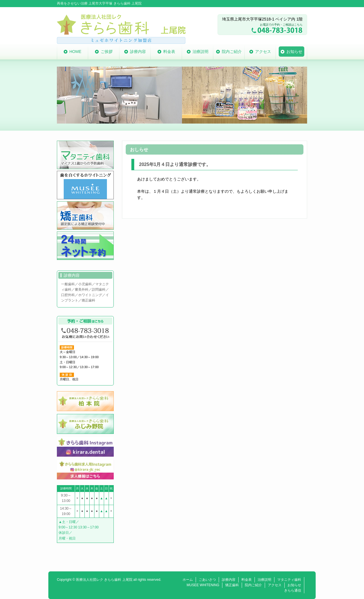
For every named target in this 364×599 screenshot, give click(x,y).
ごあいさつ (207, 580)
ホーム (188, 580)
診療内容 (229, 580)
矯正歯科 (232, 585)
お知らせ (294, 585)
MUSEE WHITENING (203, 585)
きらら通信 (293, 590)
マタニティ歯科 (289, 580)
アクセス (275, 585)
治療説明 (264, 580)
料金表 (247, 580)
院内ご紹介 (253, 585)
